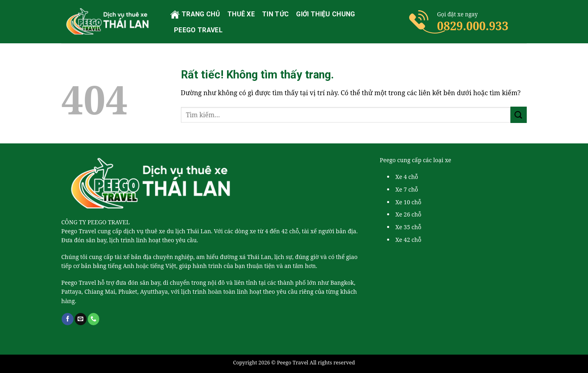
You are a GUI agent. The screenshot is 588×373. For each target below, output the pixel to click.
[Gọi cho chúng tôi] (94, 319)
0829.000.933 (473, 26)
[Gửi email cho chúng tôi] (81, 319)
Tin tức (275, 14)
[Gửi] (519, 115)
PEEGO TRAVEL (198, 30)
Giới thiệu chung (325, 14)
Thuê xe (241, 14)
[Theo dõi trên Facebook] (68, 319)
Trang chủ (195, 15)
